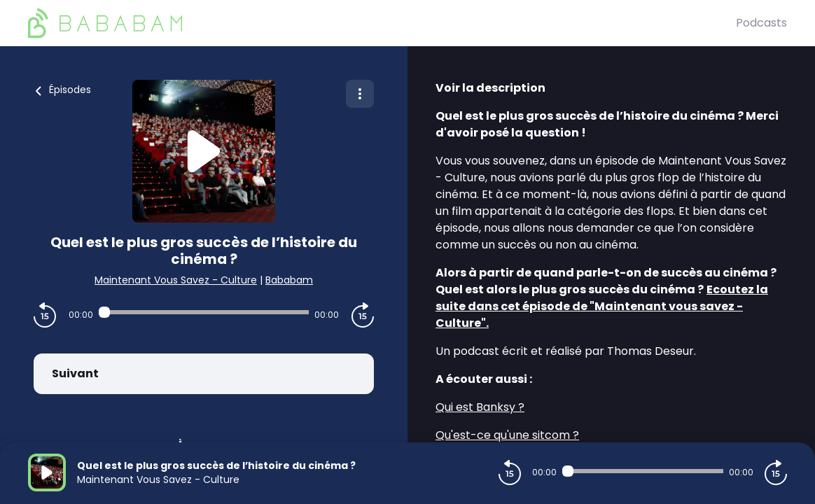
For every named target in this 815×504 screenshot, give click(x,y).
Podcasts (761, 23)
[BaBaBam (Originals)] (382, 23)
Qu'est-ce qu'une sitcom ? (507, 435)
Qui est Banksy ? (480, 407)
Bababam (289, 280)
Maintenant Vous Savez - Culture (176, 280)
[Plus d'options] (360, 94)
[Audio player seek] (204, 312)
